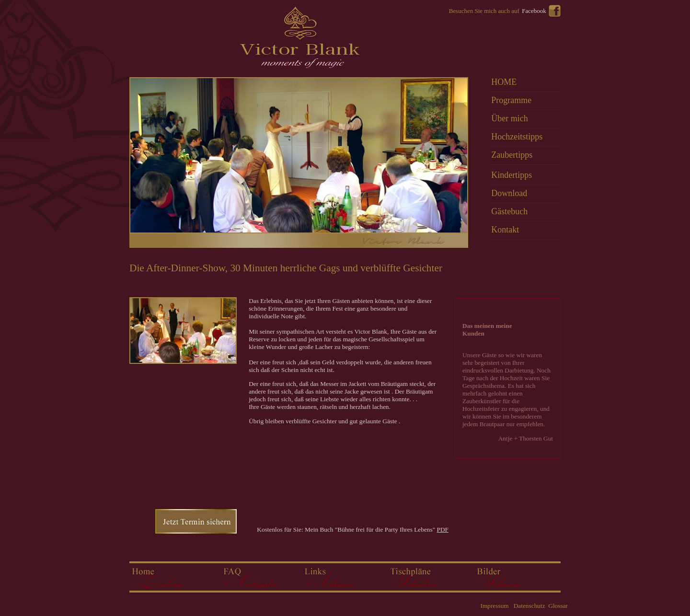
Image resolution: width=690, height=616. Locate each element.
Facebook (534, 11)
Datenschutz (528, 606)
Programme (511, 100)
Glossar (557, 606)
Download (509, 193)
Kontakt (505, 230)
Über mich (509, 118)
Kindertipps (512, 175)
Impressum (494, 606)
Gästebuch (509, 211)
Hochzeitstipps (517, 137)
